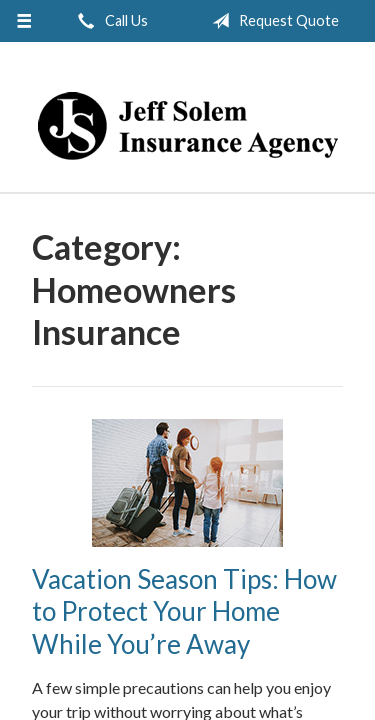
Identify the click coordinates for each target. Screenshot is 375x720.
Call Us (109, 21)
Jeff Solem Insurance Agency (188, 126)
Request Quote (271, 21)
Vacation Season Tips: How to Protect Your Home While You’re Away (184, 611)
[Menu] (24, 21)
